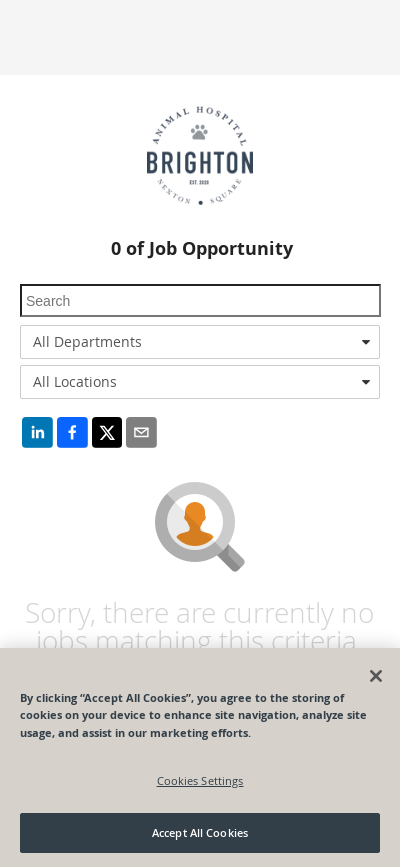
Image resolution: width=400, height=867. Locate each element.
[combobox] (200, 342)
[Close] (376, 676)
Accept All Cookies (200, 832)
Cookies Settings (200, 780)
